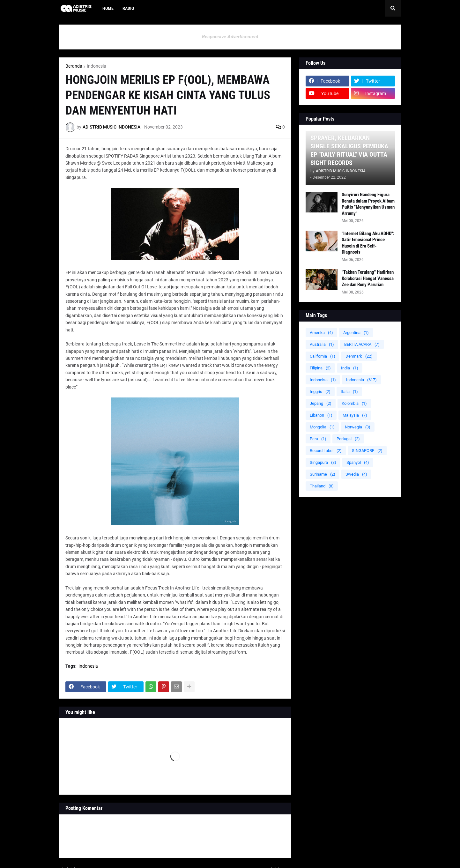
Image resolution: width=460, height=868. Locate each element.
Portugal (348, 439)
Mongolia (322, 427)
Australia (322, 344)
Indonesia (96, 66)
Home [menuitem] (108, 8)
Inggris (320, 392)
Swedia (356, 474)
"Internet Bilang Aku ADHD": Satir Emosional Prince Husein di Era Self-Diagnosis (368, 243)
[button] (393, 8)
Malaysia (355, 415)
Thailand (322, 486)
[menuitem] (143, 8)
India (350, 368)
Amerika (321, 333)
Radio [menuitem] (128, 8)
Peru (318, 439)
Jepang (321, 403)
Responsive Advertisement (230, 37)
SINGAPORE (367, 451)
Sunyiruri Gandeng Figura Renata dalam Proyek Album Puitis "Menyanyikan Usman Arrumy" (368, 204)
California (323, 356)
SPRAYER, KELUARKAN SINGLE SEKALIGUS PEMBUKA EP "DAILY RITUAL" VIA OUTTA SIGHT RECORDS (349, 150)
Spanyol (358, 462)
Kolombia (354, 403)
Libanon (321, 415)
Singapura (323, 462)
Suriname (323, 474)
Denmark (359, 356)
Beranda (74, 66)
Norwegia (358, 427)
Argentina (356, 333)
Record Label (326, 451)
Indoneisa (323, 380)
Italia (349, 392)
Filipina (320, 368)
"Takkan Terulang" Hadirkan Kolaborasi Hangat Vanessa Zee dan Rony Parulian (368, 278)
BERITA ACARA (362, 344)
